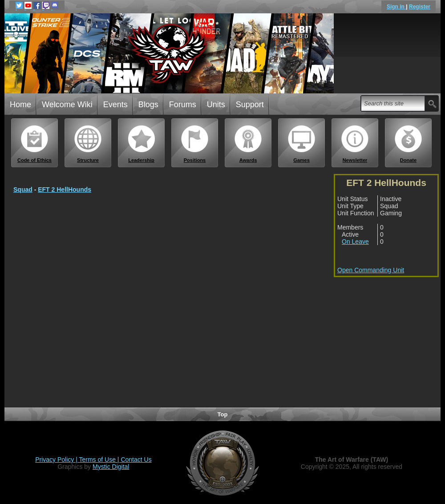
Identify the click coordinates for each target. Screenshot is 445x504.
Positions (195, 144)
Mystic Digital (111, 467)
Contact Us (136, 460)
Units (216, 105)
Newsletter (355, 144)
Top (223, 414)
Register (420, 7)
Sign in (396, 7)
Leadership (142, 144)
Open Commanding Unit (371, 270)
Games (302, 144)
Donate (409, 144)
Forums (183, 105)
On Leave (355, 242)
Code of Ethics (35, 144)
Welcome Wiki (67, 105)
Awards (248, 144)
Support (250, 105)
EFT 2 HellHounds (65, 190)
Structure (88, 144)
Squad (23, 190)
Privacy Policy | (57, 460)
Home (20, 105)
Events (115, 105)
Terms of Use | (100, 460)
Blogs (148, 105)
